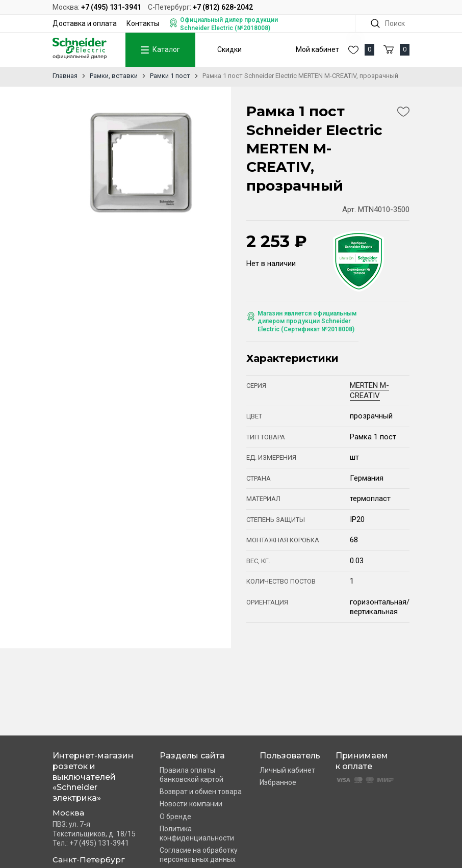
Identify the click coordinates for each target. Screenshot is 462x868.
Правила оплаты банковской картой (191, 775)
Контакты (143, 23)
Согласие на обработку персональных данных (199, 855)
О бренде (175, 817)
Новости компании (191, 804)
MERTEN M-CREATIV (369, 390)
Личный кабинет (287, 770)
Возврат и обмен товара (201, 792)
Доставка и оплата (85, 23)
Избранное (278, 782)
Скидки (229, 49)
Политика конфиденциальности (197, 833)
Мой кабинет (317, 49)
